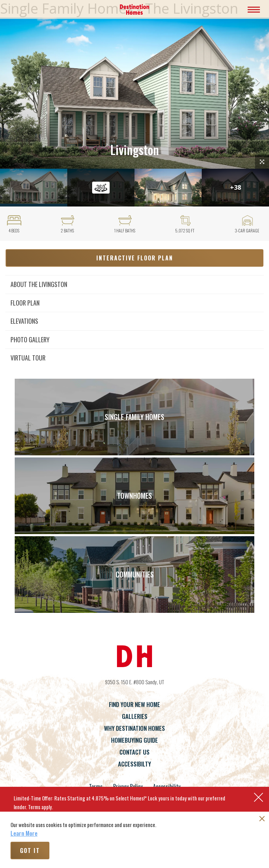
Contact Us (134, 752)
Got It (30, 850)
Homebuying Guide (134, 740)
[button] (258, 82)
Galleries (135, 716)
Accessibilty (134, 764)
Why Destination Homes (134, 728)
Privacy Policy (128, 786)
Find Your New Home (134, 704)
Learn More (24, 833)
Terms (96, 786)
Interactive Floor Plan (135, 258)
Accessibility (167, 786)
